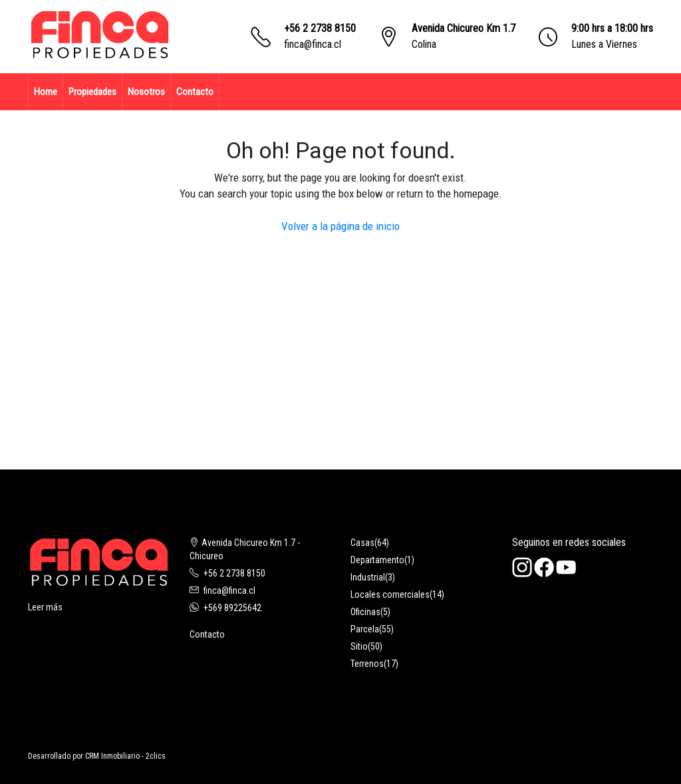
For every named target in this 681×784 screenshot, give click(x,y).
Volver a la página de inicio (340, 226)
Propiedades (92, 92)
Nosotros (146, 92)
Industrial (368, 577)
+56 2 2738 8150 (320, 28)
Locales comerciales (390, 594)
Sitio (359, 646)
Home (46, 92)
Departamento (377, 560)
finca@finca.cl (313, 44)
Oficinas (365, 612)
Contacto (195, 92)
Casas (362, 543)
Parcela (365, 629)
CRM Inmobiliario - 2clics (125, 756)
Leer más (45, 607)
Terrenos (367, 664)
